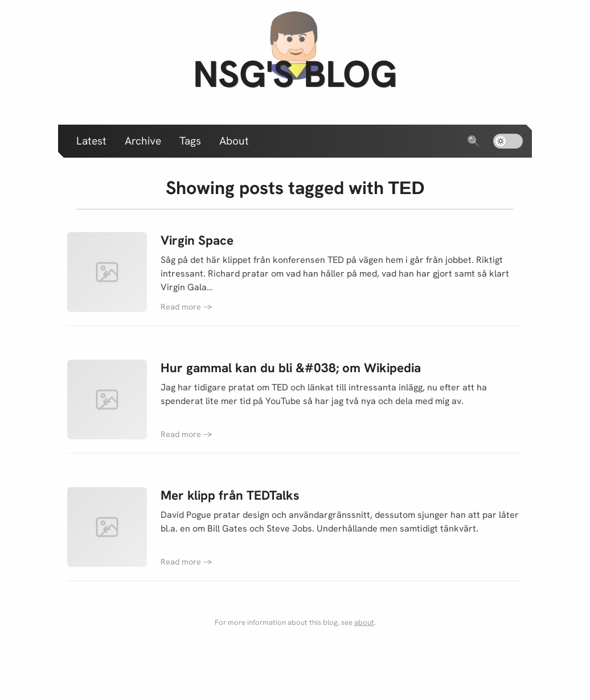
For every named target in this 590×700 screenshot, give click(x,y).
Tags (190, 141)
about (364, 622)
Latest (91, 141)
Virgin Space (197, 240)
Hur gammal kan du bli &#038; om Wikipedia (291, 368)
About (234, 141)
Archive (143, 141)
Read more (187, 307)
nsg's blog (295, 74)
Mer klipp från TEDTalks (230, 495)
